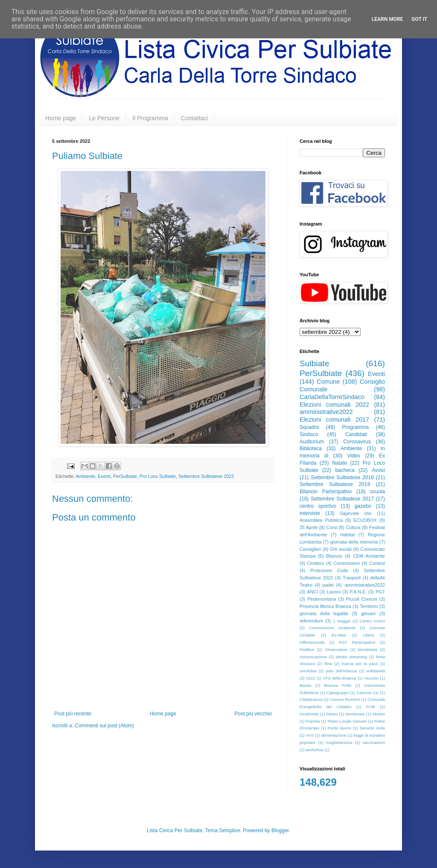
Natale (339, 463)
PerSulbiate (125, 476)
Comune (328, 382)
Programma (356, 427)
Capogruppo (338, 693)
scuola (377, 492)
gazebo (363, 506)
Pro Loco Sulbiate (158, 476)
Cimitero (315, 563)
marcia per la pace (360, 664)
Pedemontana (322, 599)
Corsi (332, 527)
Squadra (309, 427)
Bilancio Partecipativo (326, 492)
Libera (369, 635)
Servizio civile (372, 728)
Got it (419, 19)
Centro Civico (373, 621)
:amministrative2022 (364, 585)
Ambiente (85, 476)
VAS (310, 735)
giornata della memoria (354, 542)
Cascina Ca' (367, 693)
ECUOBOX (365, 520)
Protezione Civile (329, 570)
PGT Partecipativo (357, 642)
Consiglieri (310, 549)
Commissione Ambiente (332, 628)
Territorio (369, 606)
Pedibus (307, 650)
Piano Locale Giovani (347, 721)
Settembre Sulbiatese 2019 (335, 484)
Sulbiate (314, 363)
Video (353, 456)
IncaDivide (309, 714)
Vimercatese (336, 650)
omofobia (308, 671)
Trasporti (352, 578)
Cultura (353, 527)
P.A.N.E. (358, 592)
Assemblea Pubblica (321, 520)
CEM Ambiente (369, 556)
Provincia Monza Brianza (325, 606)
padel (328, 585)
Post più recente (73, 714)
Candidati (356, 434)
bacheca (345, 470)
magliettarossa (339, 742)
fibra (328, 664)
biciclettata (368, 650)
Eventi (104, 476)
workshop (314, 750)
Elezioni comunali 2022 (334, 405)
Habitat (347, 535)
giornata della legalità (324, 613)
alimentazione (334, 735)
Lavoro (334, 592)
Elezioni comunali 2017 (334, 420)
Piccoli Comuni (362, 599)
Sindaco (309, 434)
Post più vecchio (253, 714)
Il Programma (150, 118)
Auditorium (312, 442)
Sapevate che (356, 513)
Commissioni (347, 563)
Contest (377, 563)
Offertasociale (312, 642)
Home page (61, 118)
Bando (306, 685)
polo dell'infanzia (341, 671)
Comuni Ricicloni (345, 699)
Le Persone (104, 118)
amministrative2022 (326, 412)
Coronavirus (357, 442)
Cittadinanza (311, 699)
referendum (311, 621)
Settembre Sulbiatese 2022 (206, 476)
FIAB (371, 707)
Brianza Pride (338, 685)
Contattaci (194, 118)
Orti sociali (341, 549)
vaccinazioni (374, 742)
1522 (310, 678)
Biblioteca (311, 448)
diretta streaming (351, 657)
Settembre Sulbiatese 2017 (342, 499)
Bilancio (334, 556)
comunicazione (313, 657)
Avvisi (378, 470)
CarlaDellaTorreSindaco (332, 397)
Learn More (387, 19)
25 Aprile (309, 527)
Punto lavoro (339, 728)
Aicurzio (371, 678)
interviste (310, 513)
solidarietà (376, 671)
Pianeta (313, 721)
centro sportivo (318, 506)
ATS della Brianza (339, 678)
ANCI (312, 592)
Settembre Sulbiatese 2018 (342, 477)
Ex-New (339, 635)
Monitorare (355, 714)
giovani (368, 613)
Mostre (379, 714)
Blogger (280, 830)
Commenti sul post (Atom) (104, 726)
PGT (380, 592)
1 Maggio (342, 621)
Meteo (332, 714)
